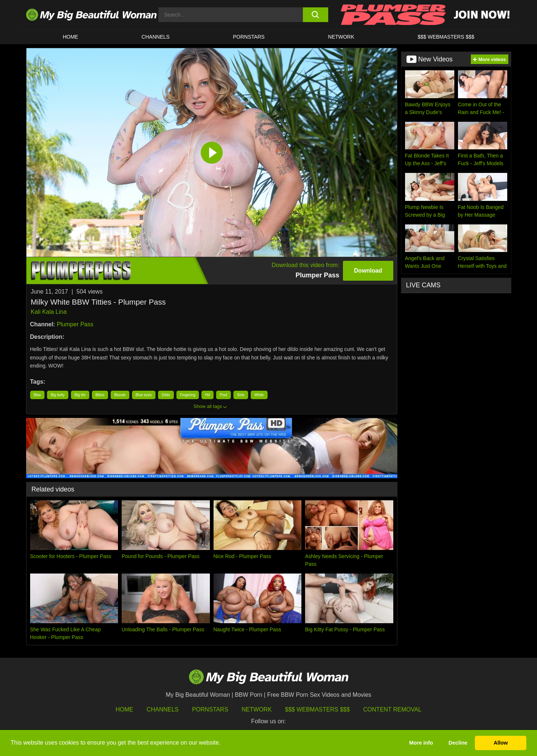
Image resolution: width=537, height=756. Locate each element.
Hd (207, 395)
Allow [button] (501, 743)
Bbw (37, 395)
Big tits (80, 395)
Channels (163, 709)
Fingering (188, 395)
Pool (223, 395)
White (259, 395)
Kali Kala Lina (49, 312)
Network (341, 37)
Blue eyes (144, 395)
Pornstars (249, 37)
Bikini (100, 395)
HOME (71, 37)
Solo (241, 395)
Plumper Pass (75, 324)
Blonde (120, 395)
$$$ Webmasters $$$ (318, 709)
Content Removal (392, 709)
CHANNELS (155, 37)
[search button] (316, 15)
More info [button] (421, 743)
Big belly (58, 395)
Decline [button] (458, 743)
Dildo (166, 395)
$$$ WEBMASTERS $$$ (446, 37)
